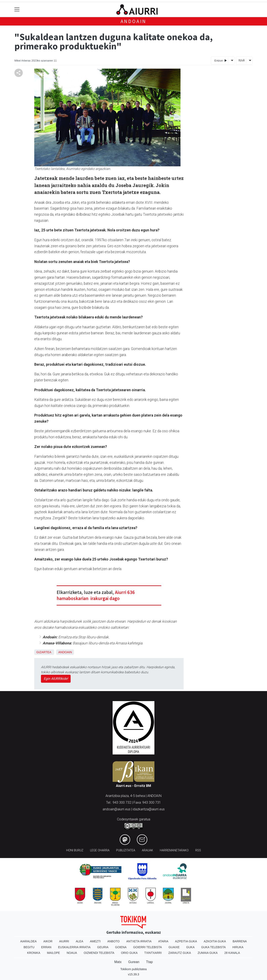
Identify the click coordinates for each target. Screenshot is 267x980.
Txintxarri (153, 953)
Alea (79, 941)
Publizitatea (126, 850)
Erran (46, 947)
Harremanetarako (174, 850)
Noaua (72, 953)
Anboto (114, 941)
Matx (118, 962)
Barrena (240, 941)
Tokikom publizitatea (133, 969)
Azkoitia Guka (215, 941)
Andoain (134, 21)
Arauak (147, 850)
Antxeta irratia (139, 941)
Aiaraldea (29, 941)
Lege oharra (100, 850)
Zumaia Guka (208, 953)
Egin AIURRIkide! (56, 679)
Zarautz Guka (180, 953)
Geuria (103, 947)
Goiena (121, 947)
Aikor (48, 941)
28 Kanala (232, 953)
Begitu (29, 947)
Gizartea (44, 652)
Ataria (163, 941)
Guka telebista (213, 947)
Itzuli (242, 60)
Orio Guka (129, 953)
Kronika (34, 953)
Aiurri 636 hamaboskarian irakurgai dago (96, 595)
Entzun (221, 60)
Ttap (149, 962)
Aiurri (64, 941)
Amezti (95, 941)
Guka (191, 947)
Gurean (134, 962)
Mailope (53, 953)
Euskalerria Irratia (74, 947)
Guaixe (174, 947)
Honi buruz (75, 850)
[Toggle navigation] (17, 10)
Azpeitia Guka (186, 941)
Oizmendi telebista (99, 953)
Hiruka (238, 947)
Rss (198, 850)
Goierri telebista (147, 947)
